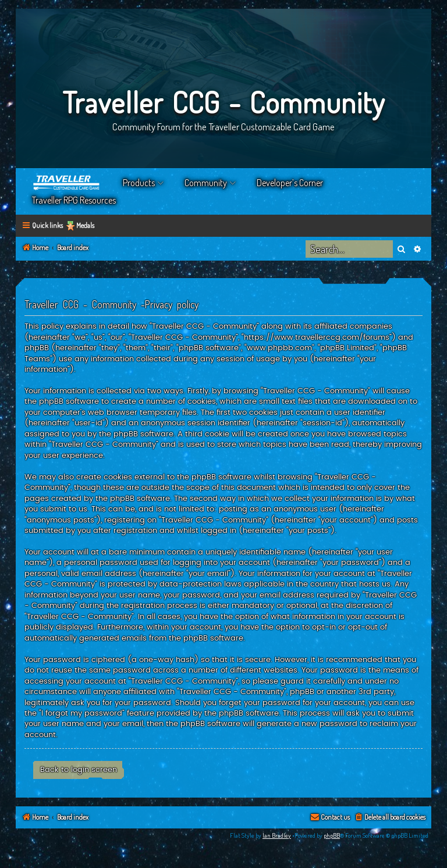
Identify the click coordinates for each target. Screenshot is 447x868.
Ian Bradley (277, 835)
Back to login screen (79, 770)
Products (139, 183)
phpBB (332, 835)
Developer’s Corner (290, 183)
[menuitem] (390, 818)
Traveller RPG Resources (74, 200)
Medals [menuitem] (85, 225)
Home (67, 183)
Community (206, 183)
